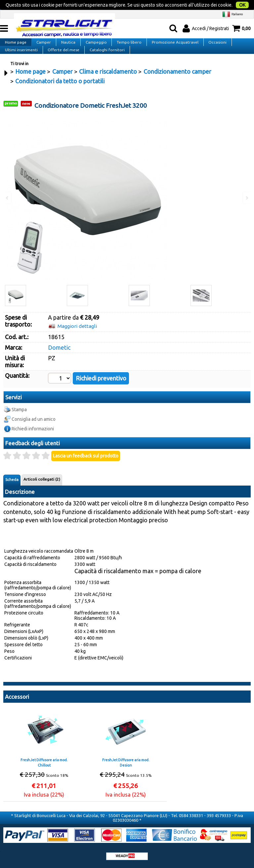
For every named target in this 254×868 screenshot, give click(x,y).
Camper (43, 40)
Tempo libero (127, 40)
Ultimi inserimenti (21, 55)
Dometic (59, 356)
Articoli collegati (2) (42, 488)
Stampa (19, 418)
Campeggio (94, 40)
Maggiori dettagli (77, 335)
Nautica (67, 40)
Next (246, 207)
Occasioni (214, 40)
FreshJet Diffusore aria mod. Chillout (44, 771)
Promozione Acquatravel (172, 40)
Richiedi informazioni (33, 438)
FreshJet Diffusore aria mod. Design (126, 771)
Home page (15, 40)
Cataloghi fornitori (106, 55)
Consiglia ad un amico (34, 428)
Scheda (12, 489)
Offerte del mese (63, 55)
